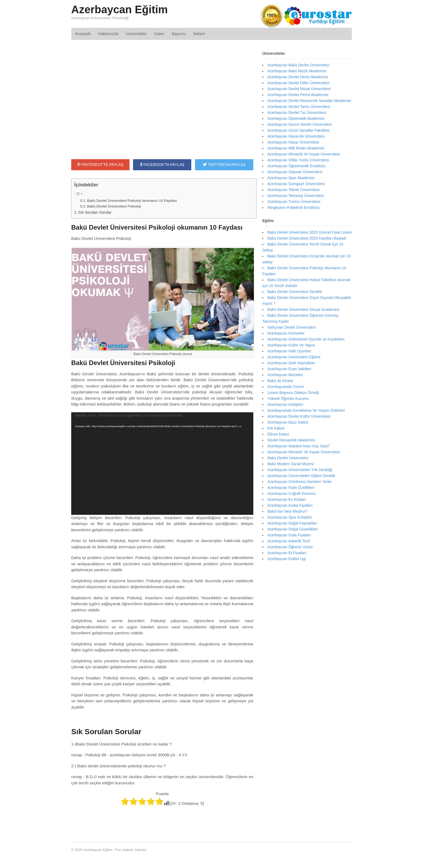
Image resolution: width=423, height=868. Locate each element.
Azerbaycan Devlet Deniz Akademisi (298, 77)
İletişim (199, 34)
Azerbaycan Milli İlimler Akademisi (296, 148)
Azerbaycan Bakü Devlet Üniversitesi (298, 65)
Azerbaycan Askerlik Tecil (289, 541)
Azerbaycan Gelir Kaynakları (291, 363)
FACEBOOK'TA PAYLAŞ (162, 165)
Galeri (159, 34)
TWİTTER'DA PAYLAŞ (224, 165)
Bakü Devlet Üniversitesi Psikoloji (114, 206)
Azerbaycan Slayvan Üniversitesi (295, 172)
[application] (162, 464)
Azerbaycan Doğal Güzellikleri (293, 529)
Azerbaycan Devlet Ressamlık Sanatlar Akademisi (309, 101)
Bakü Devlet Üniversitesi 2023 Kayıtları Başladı (307, 238)
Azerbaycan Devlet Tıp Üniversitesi (297, 113)
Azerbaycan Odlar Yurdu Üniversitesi (298, 160)
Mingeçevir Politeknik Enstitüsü (293, 207)
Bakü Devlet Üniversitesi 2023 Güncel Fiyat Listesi (310, 232)
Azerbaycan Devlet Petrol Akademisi (298, 95)
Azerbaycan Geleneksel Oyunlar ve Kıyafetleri (306, 339)
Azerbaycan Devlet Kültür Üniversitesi (299, 416)
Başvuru (179, 34)
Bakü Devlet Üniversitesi (288, 458)
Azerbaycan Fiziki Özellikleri (291, 488)
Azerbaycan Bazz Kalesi (288, 422)
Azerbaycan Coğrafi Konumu (291, 493)
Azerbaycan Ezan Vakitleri (289, 369)
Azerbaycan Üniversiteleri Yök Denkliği (300, 470)
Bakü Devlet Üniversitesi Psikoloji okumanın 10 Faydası (132, 201)
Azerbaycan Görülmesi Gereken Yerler (300, 482)
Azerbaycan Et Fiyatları (287, 553)
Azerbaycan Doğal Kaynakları (292, 523)
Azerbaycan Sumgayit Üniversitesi (296, 184)
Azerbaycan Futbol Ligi (286, 559)
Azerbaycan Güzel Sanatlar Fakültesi (298, 130)
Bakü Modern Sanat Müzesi (291, 464)
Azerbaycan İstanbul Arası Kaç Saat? (299, 446)
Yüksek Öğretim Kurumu (288, 399)
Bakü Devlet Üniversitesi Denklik (295, 292)
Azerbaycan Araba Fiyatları (290, 505)
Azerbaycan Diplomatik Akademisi (296, 118)
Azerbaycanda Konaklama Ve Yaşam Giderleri (306, 410)
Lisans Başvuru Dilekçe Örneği (293, 393)
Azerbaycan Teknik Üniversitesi (294, 190)
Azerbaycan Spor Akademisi (291, 178)
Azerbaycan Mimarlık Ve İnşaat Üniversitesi (304, 154)
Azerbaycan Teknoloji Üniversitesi (295, 196)
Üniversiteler (136, 34)
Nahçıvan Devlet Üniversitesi (291, 327)
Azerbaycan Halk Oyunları (289, 351)
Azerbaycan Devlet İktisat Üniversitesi (299, 89)
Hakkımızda (108, 34)
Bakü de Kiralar (280, 381)
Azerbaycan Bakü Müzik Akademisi (297, 71)
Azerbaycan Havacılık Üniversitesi (296, 136)
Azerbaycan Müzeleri (285, 375)
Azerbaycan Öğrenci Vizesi (290, 547)
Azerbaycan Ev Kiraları (286, 499)
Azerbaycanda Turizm (286, 387)
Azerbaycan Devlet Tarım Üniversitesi (299, 107)
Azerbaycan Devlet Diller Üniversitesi (298, 83)
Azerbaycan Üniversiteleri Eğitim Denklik (301, 476)
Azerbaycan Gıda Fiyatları (289, 535)
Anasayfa (83, 34)
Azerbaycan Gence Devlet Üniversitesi (300, 124)
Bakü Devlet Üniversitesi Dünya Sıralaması (303, 309)
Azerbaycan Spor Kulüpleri (290, 517)
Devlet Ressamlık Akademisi (291, 440)
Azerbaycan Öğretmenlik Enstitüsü (296, 166)
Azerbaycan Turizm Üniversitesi (294, 202)
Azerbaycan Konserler (286, 333)
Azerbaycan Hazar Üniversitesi (293, 142)
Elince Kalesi (278, 434)
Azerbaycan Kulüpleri (285, 404)
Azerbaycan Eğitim (120, 9)
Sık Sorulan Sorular (95, 212)
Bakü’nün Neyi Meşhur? (287, 511)
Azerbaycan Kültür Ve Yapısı (291, 345)
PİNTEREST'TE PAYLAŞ (100, 165)
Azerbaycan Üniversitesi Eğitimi (294, 357)
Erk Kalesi (276, 428)
